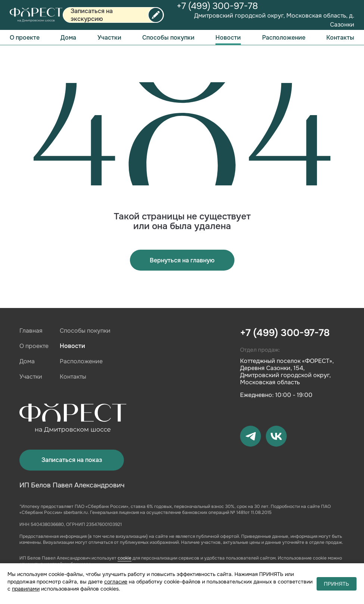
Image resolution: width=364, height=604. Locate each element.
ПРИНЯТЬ (337, 584)
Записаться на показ (72, 460)
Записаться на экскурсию (92, 15)
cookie (125, 558)
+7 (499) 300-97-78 (217, 6)
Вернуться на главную (182, 260)
